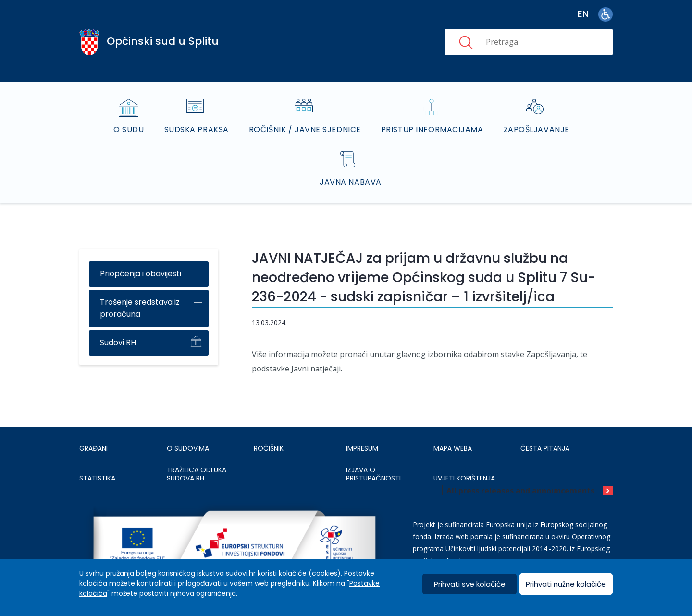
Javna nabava (351, 182)
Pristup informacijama (432, 129)
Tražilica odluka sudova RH (197, 474)
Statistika (97, 478)
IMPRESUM (362, 448)
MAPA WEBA (453, 448)
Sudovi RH (118, 342)
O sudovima (188, 448)
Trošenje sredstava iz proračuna (140, 308)
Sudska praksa (197, 129)
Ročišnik (269, 448)
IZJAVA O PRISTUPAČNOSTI (373, 474)
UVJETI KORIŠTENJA (464, 478)
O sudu (129, 129)
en (583, 14)
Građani (93, 448)
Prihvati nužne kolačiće (566, 584)
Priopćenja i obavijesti (141, 274)
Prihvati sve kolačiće (470, 584)
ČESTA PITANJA (545, 448)
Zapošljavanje (537, 129)
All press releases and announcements (520, 491)
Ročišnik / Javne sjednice (305, 129)
